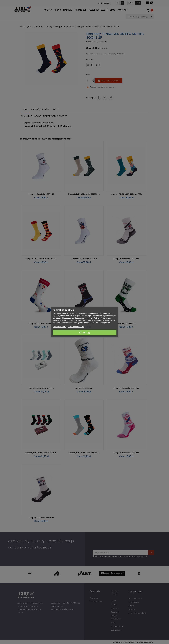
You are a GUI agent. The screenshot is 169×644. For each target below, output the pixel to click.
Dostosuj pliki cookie (76, 326)
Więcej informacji (60, 326)
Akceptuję (84, 333)
